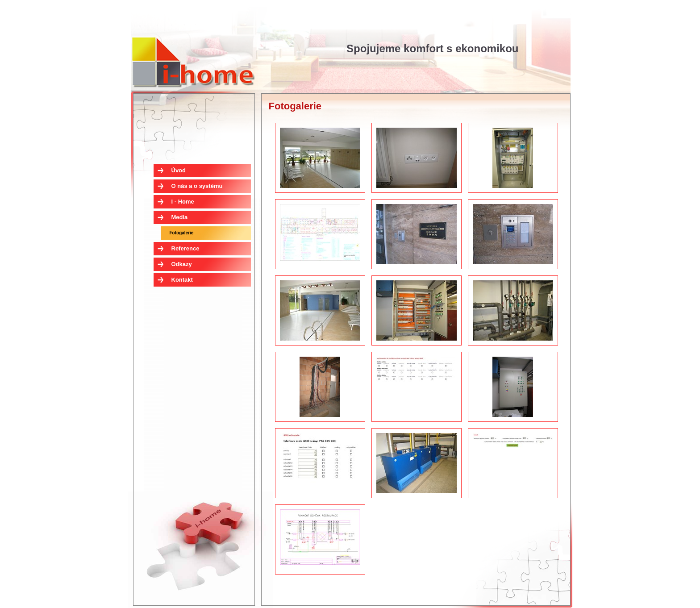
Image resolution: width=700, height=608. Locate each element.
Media (180, 217)
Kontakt (182, 280)
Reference (185, 248)
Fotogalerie (182, 233)
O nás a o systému (197, 186)
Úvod (179, 170)
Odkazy (182, 264)
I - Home (193, 61)
